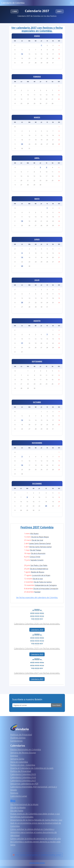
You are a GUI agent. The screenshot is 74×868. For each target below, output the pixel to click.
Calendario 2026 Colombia (37, 863)
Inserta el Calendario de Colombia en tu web (32, 768)
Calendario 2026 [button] (37, 630)
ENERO (37, 36)
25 (46, 506)
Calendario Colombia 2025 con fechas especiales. (37, 648)
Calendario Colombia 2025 (23, 774)
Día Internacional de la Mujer (24, 804)
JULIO (37, 280)
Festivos (14, 793)
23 (22, 144)
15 (22, 257)
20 (22, 303)
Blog (13, 801)
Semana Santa (17, 759)
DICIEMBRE (37, 484)
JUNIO (37, 239)
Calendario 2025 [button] (37, 654)
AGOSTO (37, 321)
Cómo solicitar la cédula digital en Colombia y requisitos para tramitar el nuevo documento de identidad (34, 832)
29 (22, 266)
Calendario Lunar (19, 796)
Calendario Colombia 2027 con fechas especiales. (37, 673)
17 (22, 343)
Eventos (14, 756)
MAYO (37, 199)
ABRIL (37, 158)
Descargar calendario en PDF (24, 784)
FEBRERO (37, 77)
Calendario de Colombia (13, 3)
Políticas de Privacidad (21, 735)
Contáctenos (17, 741)
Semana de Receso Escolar (23, 753)
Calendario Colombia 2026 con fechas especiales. (37, 624)
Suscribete (56, 705)
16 (22, 465)
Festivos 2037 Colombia (37, 527)
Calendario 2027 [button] (37, 679)
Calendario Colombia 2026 (23, 777)
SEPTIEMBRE (37, 361)
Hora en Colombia (19, 762)
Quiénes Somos (18, 738)
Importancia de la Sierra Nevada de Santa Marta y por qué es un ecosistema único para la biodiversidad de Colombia (36, 823)
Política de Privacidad (21, 771)
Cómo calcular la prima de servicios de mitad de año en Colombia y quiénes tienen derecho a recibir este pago (36, 842)
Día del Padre (17, 811)
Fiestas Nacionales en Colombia (26, 749)
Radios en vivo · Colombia (23, 765)
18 (22, 221)
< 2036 (15, 11)
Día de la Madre (18, 807)
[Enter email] (32, 705)
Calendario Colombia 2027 (23, 780)
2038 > (60, 11)
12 (22, 54)
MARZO (37, 117)
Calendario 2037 (37, 11)
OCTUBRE (37, 402)
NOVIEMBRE (37, 443)
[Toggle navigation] (71, 3)
